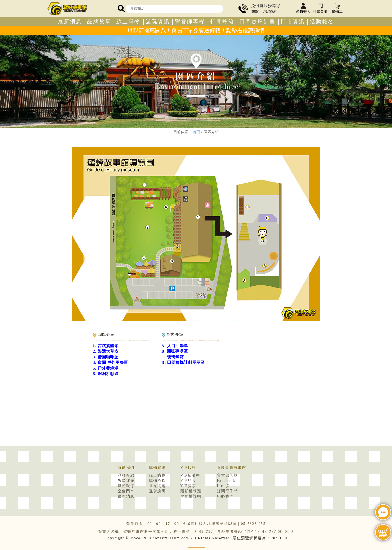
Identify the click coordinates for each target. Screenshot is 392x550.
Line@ (223, 486)
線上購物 (128, 22)
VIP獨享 (188, 486)
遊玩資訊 (158, 22)
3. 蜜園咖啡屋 (106, 357)
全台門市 (126, 491)
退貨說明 (157, 491)
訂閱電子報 (227, 491)
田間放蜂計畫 (258, 22)
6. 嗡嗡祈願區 (106, 374)
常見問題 (157, 486)
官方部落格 (227, 475)
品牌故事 (99, 22)
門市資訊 (293, 22)
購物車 (337, 8)
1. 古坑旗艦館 (106, 346)
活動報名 (322, 22)
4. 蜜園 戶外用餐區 (111, 362)
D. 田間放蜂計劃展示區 (183, 362)
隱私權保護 (191, 491)
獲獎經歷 (126, 481)
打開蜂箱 (222, 22)
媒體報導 (126, 486)
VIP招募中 (191, 475)
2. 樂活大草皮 (106, 351)
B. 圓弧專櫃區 (175, 351)
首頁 (196, 132)
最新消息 (70, 22)
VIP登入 (188, 481)
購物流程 (157, 481)
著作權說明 (191, 496)
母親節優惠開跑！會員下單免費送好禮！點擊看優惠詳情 (196, 31)
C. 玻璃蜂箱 (173, 357)
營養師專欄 (190, 22)
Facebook (226, 481)
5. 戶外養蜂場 (106, 368)
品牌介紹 (126, 475)
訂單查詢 (320, 8)
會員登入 (303, 8)
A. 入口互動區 (175, 346)
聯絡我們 (225, 496)
